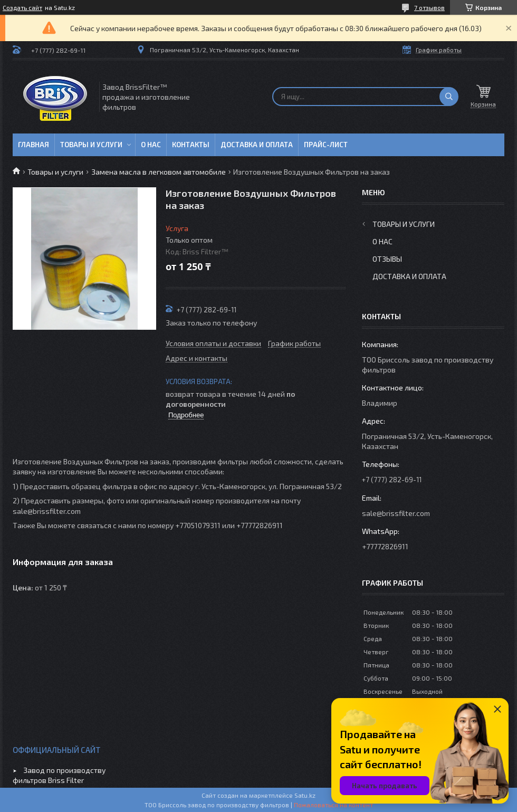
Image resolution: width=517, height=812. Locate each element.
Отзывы (387, 259)
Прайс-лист (326, 145)
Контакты (191, 145)
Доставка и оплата (257, 145)
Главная (33, 145)
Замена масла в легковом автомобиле (159, 172)
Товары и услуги (91, 145)
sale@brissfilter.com (396, 513)
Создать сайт (22, 7)
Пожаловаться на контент (333, 805)
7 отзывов (429, 7)
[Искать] (449, 97)
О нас (151, 145)
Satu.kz (305, 795)
